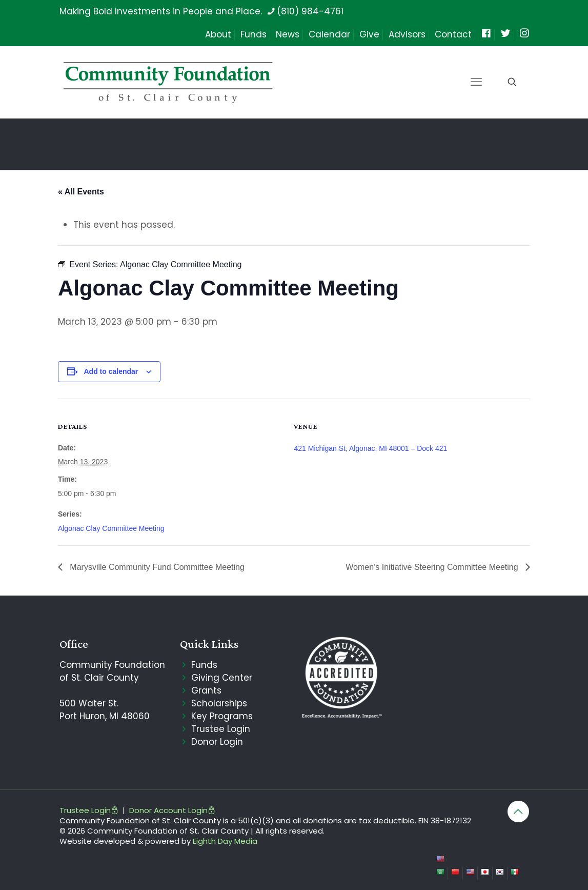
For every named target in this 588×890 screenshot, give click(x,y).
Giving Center (222, 678)
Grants (206, 690)
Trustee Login (221, 729)
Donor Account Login (172, 810)
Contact (453, 34)
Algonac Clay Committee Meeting (111, 528)
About (218, 34)
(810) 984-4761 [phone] (310, 11)
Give (369, 34)
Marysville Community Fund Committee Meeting (156, 567)
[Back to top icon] (518, 812)
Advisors (407, 34)
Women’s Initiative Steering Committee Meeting (433, 567)
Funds (254, 34)
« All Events (81, 192)
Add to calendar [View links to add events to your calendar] (111, 371)
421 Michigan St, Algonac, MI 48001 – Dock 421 (370, 448)
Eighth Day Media (225, 841)
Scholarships (219, 703)
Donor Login (217, 742)
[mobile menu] (476, 82)
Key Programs (222, 716)
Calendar (329, 34)
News (288, 34)
